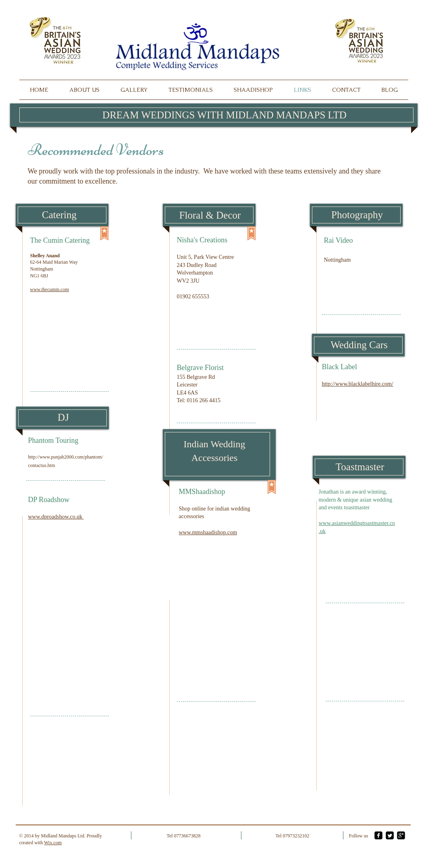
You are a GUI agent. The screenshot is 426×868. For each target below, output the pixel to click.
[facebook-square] (378, 835)
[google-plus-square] (401, 835)
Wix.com (53, 843)
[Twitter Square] (390, 835)
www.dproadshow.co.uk (56, 517)
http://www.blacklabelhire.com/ (358, 384)
